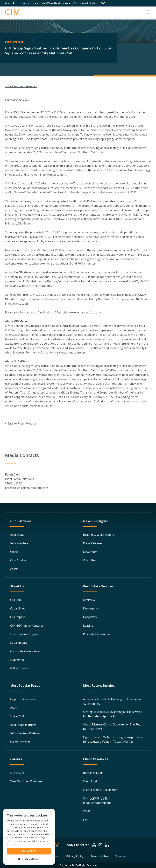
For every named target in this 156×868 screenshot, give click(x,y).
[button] (29, 859)
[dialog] (29, 837)
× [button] (51, 813)
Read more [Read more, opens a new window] (12, 844)
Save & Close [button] (29, 851)
